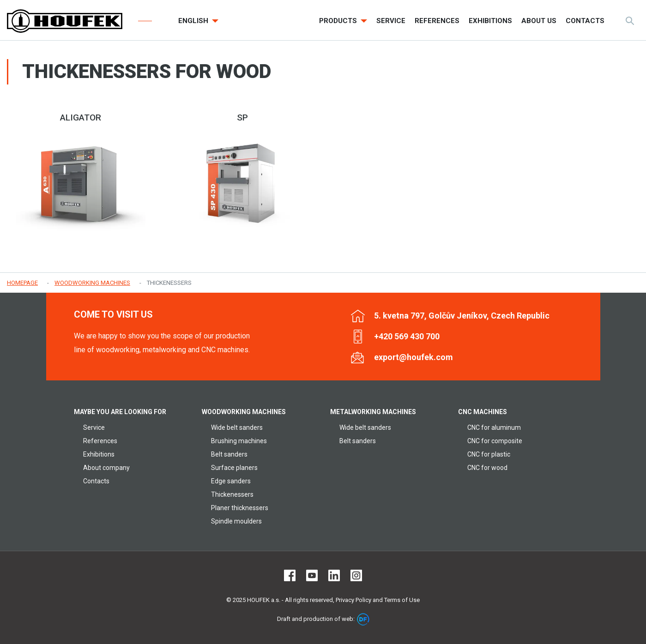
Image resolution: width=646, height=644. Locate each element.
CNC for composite (495, 441)
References (100, 441)
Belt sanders (229, 454)
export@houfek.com (414, 357)
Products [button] (339, 21)
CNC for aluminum (494, 427)
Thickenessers (232, 494)
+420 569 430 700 (407, 336)
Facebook (290, 575)
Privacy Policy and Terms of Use (378, 600)
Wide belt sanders (237, 427)
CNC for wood (487, 468)
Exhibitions (99, 454)
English (194, 21)
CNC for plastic (489, 454)
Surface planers (234, 468)
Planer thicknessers (240, 508)
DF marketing (363, 619)
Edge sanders (231, 481)
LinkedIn (334, 575)
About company (106, 468)
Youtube (312, 575)
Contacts (96, 481)
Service (94, 427)
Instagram (356, 575)
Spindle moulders (236, 521)
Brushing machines (239, 441)
